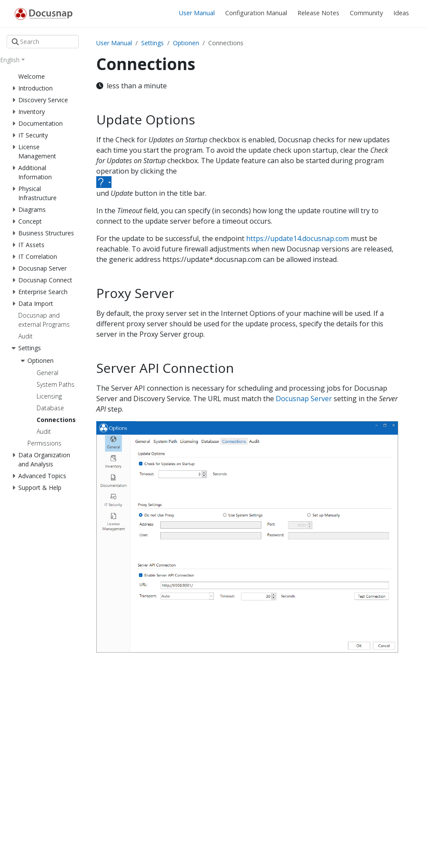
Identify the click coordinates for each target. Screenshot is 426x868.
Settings (152, 43)
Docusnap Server (304, 399)
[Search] (43, 42)
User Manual (114, 43)
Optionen (186, 43)
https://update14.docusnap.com (298, 238)
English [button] (10, 60)
